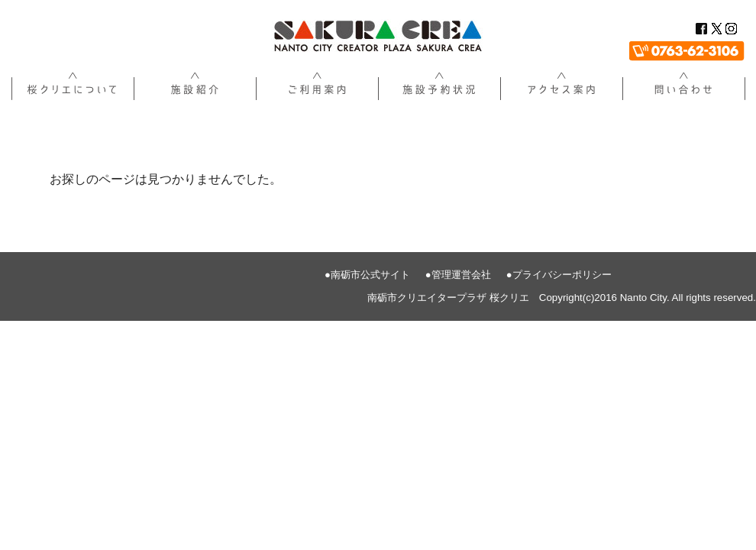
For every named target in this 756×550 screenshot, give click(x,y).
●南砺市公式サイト (367, 275)
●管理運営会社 (458, 275)
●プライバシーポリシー (559, 275)
